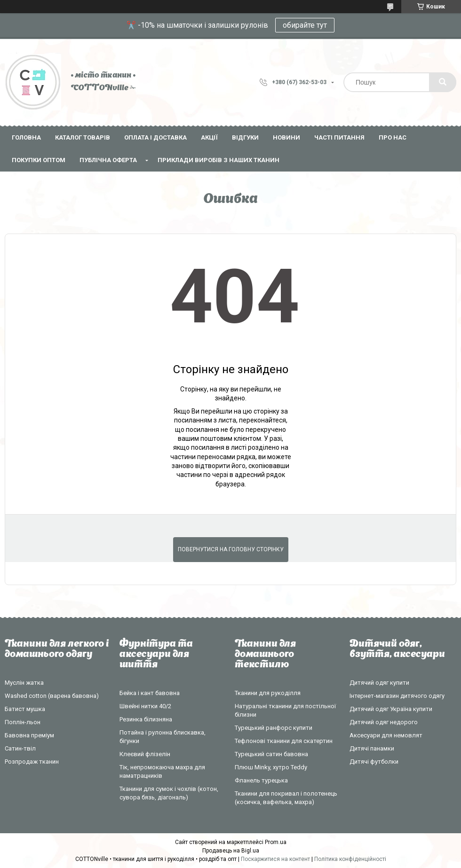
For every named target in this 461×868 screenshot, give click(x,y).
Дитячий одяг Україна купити (391, 709)
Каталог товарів (83, 137)
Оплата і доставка (155, 137)
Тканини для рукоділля (268, 693)
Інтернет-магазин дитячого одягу (397, 696)
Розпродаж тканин (32, 762)
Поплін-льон (23, 722)
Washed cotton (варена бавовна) (52, 696)
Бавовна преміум (29, 735)
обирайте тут (305, 25)
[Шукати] (443, 82)
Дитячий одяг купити (379, 683)
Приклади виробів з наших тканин (219, 160)
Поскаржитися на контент (275, 859)
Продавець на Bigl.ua (231, 851)
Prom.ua (276, 842)
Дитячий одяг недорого (384, 722)
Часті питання (339, 137)
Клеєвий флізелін (145, 754)
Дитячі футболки (374, 762)
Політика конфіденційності (350, 859)
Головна (26, 137)
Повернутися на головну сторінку (231, 549)
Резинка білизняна (146, 719)
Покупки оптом (39, 160)
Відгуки (245, 137)
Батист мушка (25, 709)
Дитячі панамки (372, 748)
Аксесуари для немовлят (386, 735)
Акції (209, 137)
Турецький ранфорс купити (274, 728)
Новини (286, 137)
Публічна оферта (108, 160)
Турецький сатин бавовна (271, 754)
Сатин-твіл (20, 748)
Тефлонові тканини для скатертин (284, 741)
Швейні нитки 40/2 (145, 706)
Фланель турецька (261, 780)
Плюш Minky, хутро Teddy (271, 767)
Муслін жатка (24, 683)
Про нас (393, 137)
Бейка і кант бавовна (150, 693)
